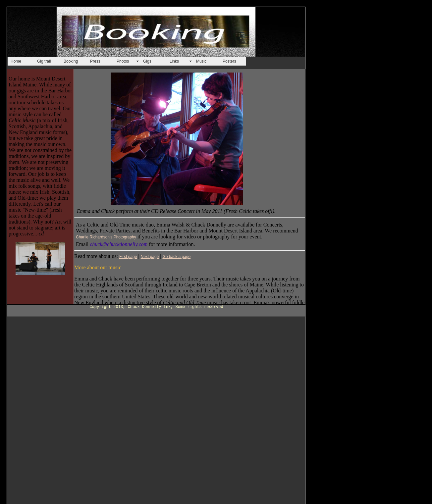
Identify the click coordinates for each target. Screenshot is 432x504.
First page (128, 257)
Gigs (147, 61)
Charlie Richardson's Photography (106, 237)
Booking (71, 61)
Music (201, 61)
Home (16, 61)
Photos (123, 61)
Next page (150, 257)
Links (174, 61)
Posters (229, 61)
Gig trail (44, 61)
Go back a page (176, 257)
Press (95, 61)
